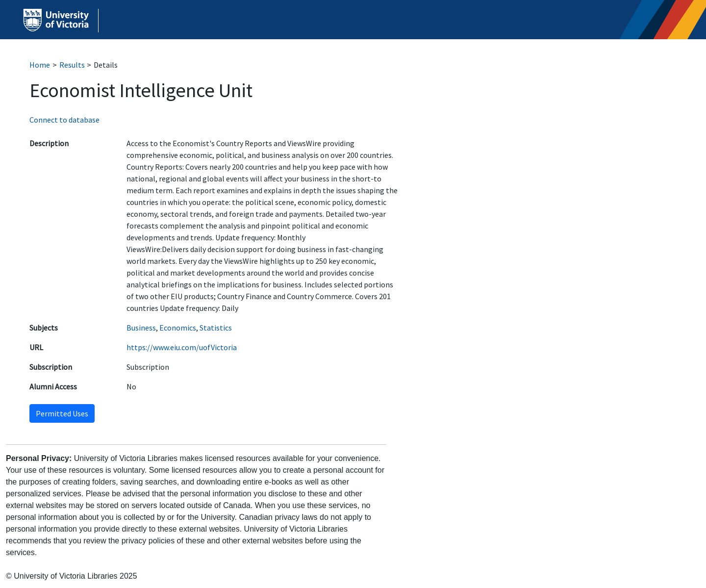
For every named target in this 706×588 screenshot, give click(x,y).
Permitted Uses (62, 413)
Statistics (216, 328)
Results (72, 65)
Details (106, 65)
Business (141, 328)
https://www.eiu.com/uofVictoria (182, 347)
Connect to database (64, 120)
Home (40, 65)
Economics (178, 328)
